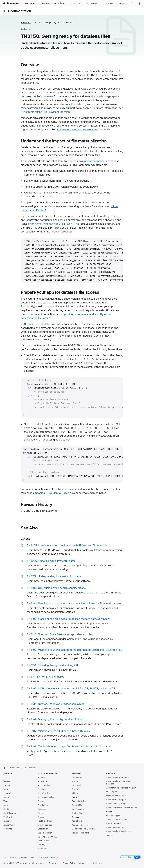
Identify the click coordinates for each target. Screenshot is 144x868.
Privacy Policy (69, 863)
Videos (75, 793)
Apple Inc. (24, 863)
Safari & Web (43, 849)
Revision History (37, 504)
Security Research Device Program (121, 808)
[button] (132, 3)
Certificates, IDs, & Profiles (84, 829)
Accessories (43, 781)
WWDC (110, 835)
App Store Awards (114, 823)
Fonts (40, 813)
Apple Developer (79, 821)
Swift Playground (11, 813)
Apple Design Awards (115, 827)
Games (41, 817)
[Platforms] (45, 3)
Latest (25, 538)
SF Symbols (8, 829)
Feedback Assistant (80, 833)
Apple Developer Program (117, 778)
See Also (29, 528)
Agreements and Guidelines (90, 863)
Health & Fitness (45, 821)
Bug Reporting (78, 809)
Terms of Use (54, 863)
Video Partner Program (116, 800)
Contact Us (77, 805)
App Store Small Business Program (121, 788)
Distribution (43, 805)
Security (41, 845)
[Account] (139, 3)
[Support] (122, 3)
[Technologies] (60, 3)
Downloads (77, 785)
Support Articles (79, 801)
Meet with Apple (113, 816)
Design (41, 801)
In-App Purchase (45, 825)
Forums (75, 789)
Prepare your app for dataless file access (60, 292)
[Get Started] (30, 3)
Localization (43, 829)
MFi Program (112, 792)
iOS (5, 778)
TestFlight (8, 817)
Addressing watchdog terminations (77, 129)
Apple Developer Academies (118, 831)
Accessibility (43, 778)
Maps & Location (45, 833)
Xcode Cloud (9, 825)
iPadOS (7, 781)
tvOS (6, 789)
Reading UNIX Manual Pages (52, 493)
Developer (15, 768)
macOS (7, 785)
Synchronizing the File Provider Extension (45, 112)
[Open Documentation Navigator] (5, 11)
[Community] (75, 3)
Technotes (26, 23)
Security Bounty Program (117, 804)
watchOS (7, 797)
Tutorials (76, 781)
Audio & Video (44, 793)
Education (42, 809)
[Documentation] (92, 3)
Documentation (20, 11)
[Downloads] (108, 3)
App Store (42, 789)
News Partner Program (116, 796)
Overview (30, 65)
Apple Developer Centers (117, 820)
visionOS (7, 793)
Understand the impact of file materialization (64, 141)
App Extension (44, 785)
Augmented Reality (46, 797)
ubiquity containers (96, 161)
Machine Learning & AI (47, 837)
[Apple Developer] (12, 3)
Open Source (43, 841)
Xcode (6, 821)
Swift (6, 805)
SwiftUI (6, 809)
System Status (78, 813)
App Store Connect (80, 825)
